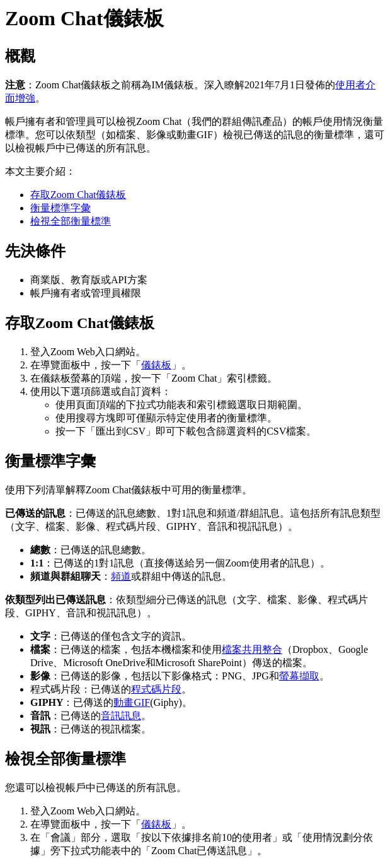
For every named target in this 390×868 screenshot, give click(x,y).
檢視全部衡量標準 (71, 221)
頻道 (121, 576)
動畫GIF (132, 702)
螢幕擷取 (299, 676)
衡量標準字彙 (60, 208)
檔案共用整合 (252, 649)
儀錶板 (156, 365)
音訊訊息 (121, 716)
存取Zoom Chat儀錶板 (78, 195)
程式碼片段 (156, 689)
